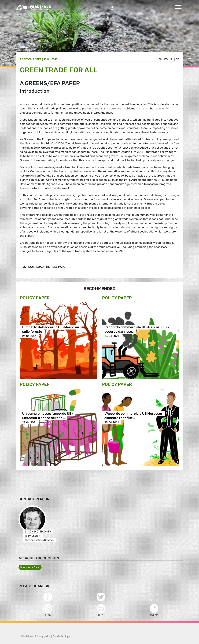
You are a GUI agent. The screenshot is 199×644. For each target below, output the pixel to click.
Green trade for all (30, 567)
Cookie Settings (61, 636)
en (160, 59)
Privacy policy (43, 636)
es (166, 59)
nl (172, 59)
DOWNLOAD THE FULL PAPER (48, 267)
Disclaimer (27, 636)
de (177, 59)
